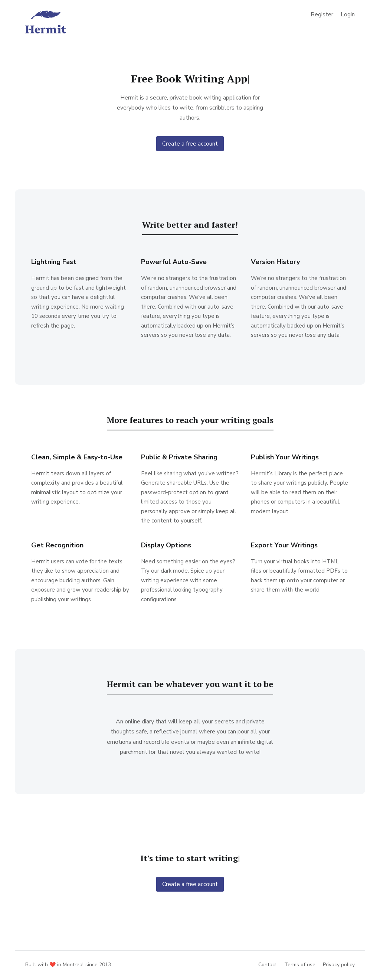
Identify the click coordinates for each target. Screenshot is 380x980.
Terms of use (300, 965)
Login (348, 14)
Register (322, 14)
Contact (268, 965)
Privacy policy (339, 965)
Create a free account (190, 144)
